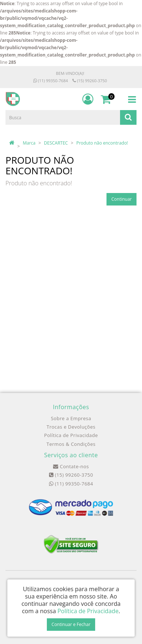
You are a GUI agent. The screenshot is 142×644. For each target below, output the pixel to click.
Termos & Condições (71, 444)
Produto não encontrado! (102, 143)
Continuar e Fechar (71, 624)
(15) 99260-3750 (90, 81)
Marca (29, 143)
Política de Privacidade (71, 435)
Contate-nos (71, 466)
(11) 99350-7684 (51, 81)
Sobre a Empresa (71, 418)
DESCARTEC (56, 143)
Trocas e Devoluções (71, 427)
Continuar (122, 199)
